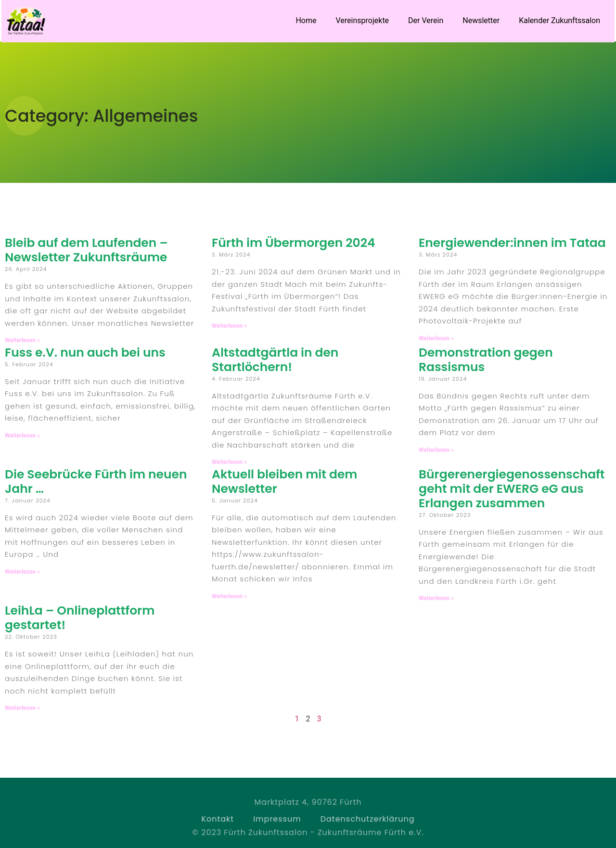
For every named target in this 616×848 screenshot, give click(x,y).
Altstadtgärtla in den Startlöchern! (275, 360)
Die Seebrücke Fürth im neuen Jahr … (96, 482)
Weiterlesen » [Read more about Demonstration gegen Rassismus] (436, 450)
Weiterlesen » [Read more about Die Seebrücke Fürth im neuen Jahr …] (22, 572)
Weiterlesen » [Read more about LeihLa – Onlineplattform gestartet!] (22, 708)
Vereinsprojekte (363, 20)
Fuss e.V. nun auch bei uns (85, 353)
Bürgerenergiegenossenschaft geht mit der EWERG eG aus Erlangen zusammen (512, 489)
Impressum (277, 829)
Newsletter (481, 20)
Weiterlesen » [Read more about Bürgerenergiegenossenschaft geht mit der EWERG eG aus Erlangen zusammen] (436, 598)
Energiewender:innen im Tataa (512, 243)
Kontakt (218, 829)
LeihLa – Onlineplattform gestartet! (80, 618)
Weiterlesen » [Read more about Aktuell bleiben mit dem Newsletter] (229, 596)
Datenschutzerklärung (368, 829)
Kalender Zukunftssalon (559, 20)
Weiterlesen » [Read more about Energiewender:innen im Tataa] (436, 338)
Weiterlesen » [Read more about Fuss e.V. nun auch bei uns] (22, 436)
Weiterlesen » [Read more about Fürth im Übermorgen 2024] (229, 326)
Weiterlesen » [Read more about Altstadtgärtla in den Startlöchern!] (229, 462)
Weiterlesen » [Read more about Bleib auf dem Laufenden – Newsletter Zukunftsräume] (22, 340)
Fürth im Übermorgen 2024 (294, 243)
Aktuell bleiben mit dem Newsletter (285, 482)
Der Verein (426, 20)
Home (306, 20)
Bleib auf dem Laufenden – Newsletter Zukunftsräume (86, 250)
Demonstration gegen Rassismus (486, 360)
